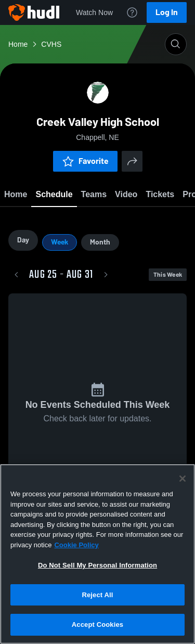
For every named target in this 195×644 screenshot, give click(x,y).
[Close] (183, 479)
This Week (168, 276)
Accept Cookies (97, 624)
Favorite (85, 161)
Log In (167, 12)
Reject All (97, 595)
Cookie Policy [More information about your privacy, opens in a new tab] (76, 545)
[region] (97, 554)
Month (100, 243)
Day (23, 241)
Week (60, 243)
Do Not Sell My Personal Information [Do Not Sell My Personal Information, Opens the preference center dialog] (97, 565)
